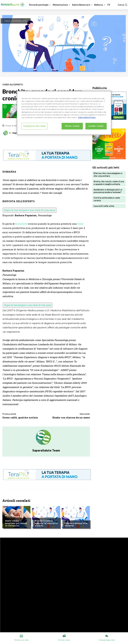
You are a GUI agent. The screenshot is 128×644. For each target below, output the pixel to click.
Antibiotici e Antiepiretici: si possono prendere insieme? (108, 191)
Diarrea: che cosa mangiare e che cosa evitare (108, 175)
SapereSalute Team (46, 450)
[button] (122, 5)
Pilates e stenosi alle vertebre (76, 524)
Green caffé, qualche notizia (20, 417)
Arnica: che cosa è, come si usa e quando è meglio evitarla (109, 183)
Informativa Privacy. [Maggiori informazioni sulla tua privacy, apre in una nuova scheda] (87, 117)
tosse (80, 224)
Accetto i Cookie (96, 126)
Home (7, 21)
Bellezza (10, 516)
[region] (64, 113)
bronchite (21, 224)
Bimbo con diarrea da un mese (71, 417)
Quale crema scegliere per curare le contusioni (16, 523)
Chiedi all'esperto (19, 21)
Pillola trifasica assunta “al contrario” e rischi (46, 523)
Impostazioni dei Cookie (34, 126)
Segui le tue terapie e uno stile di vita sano (30, 210)
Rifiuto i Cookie (72, 126)
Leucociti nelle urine (104, 206)
